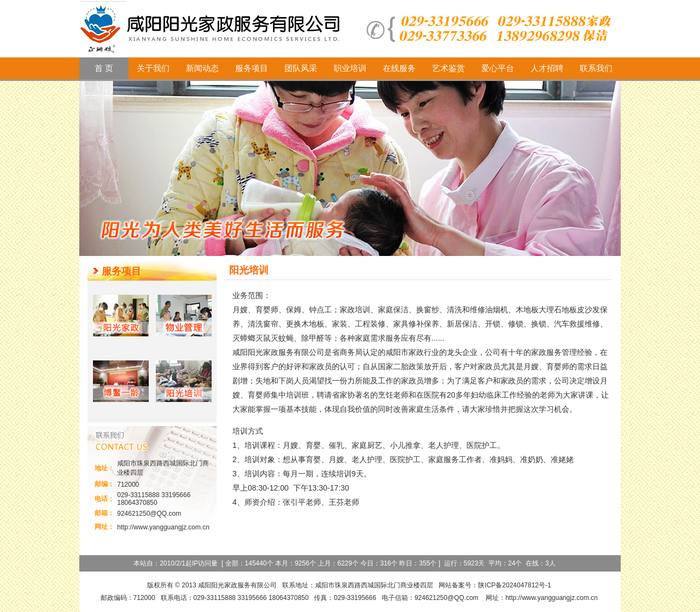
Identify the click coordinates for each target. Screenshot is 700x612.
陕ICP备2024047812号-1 (514, 585)
